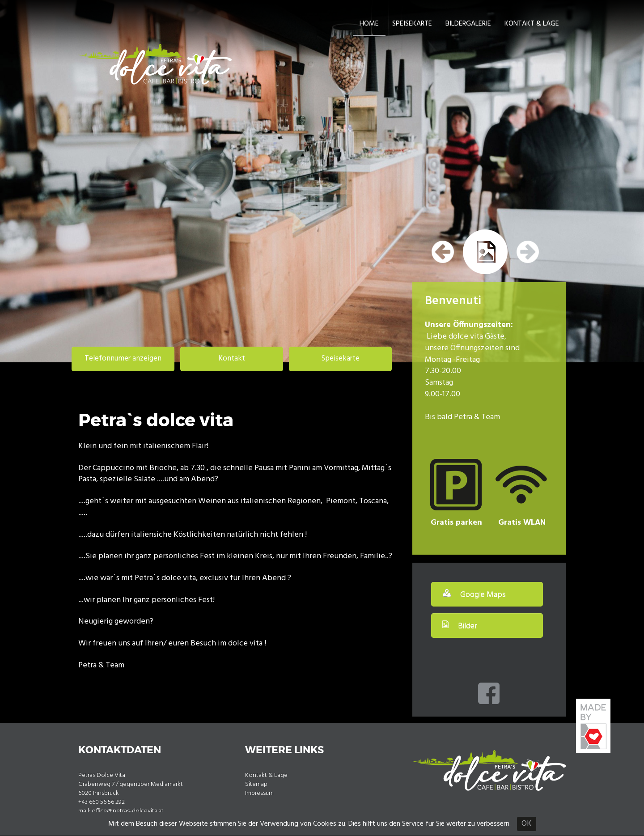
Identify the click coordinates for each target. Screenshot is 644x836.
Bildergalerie (468, 24)
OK (527, 824)
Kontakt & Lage (532, 24)
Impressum (259, 793)
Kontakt (232, 359)
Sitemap (256, 784)
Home (369, 24)
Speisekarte (412, 24)
